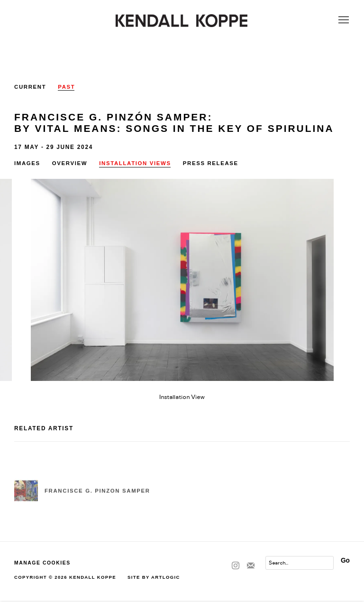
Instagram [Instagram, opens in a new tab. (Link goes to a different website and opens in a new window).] (236, 566)
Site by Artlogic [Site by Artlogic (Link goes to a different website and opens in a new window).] (154, 577)
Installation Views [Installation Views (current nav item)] (135, 163)
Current (30, 87)
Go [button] (345, 560)
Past (66, 87)
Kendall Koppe (182, 21)
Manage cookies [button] (42, 563)
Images (27, 163)
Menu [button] (343, 20)
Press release (211, 163)
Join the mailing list (251, 566)
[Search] (300, 563)
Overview (70, 163)
